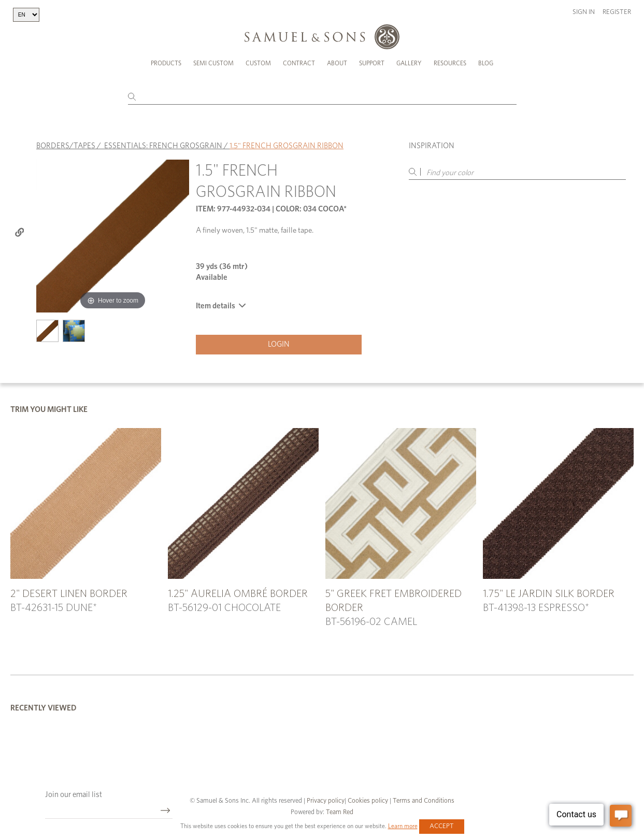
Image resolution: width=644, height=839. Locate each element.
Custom (258, 63)
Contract (299, 63)
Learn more (403, 826)
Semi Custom (213, 63)
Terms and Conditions (423, 801)
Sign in (584, 12)
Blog (486, 63)
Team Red (340, 812)
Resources (450, 63)
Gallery (409, 63)
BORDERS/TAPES (66, 146)
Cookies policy (368, 801)
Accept (442, 826)
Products (166, 63)
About (337, 63)
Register (617, 12)
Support (372, 63)
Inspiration (432, 146)
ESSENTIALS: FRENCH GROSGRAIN (163, 146)
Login (279, 344)
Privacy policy (326, 801)
